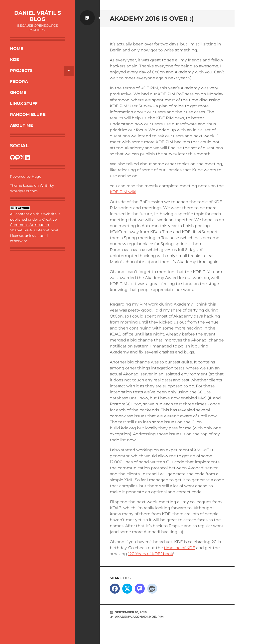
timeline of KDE (180, 548)
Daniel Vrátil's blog (38, 16)
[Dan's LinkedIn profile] (27, 157)
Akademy (123, 617)
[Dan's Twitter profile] (22, 157)
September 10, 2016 (131, 612)
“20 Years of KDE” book (151, 554)
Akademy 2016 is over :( (152, 18)
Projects (42, 71)
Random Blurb (28, 114)
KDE (14, 60)
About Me (21, 125)
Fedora (19, 81)
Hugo (37, 176)
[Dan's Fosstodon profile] (17, 157)
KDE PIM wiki (123, 192)
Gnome (18, 92)
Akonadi (140, 617)
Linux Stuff (24, 103)
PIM (160, 617)
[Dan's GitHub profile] (12, 157)
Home (17, 49)
